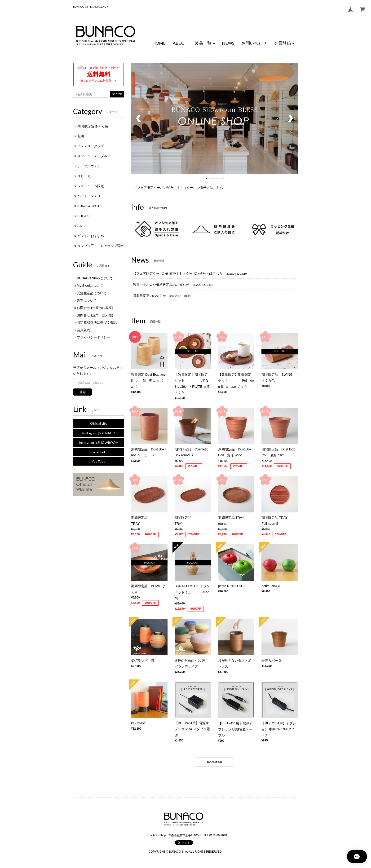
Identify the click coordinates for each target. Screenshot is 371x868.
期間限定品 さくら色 (93, 126)
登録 (83, 392)
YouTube (99, 461)
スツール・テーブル (92, 156)
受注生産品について (92, 293)
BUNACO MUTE (90, 206)
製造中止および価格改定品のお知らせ (161, 285)
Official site (99, 423)
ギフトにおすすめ (91, 236)
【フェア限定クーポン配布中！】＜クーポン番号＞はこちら (178, 188)
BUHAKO (84, 216)
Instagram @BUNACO (99, 433)
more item (214, 762)
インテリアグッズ (91, 146)
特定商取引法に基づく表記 (97, 322)
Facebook (99, 452)
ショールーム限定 (91, 186)
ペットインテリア (91, 196)
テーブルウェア (89, 166)
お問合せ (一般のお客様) (95, 308)
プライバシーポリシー (93, 337)
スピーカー (86, 176)
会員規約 (84, 330)
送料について (87, 300)
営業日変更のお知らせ (150, 296)
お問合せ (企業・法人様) (95, 315)
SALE (82, 226)
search (117, 94)
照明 (81, 136)
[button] (205, 43)
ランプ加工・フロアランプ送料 (101, 246)
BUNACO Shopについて (95, 278)
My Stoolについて (90, 286)
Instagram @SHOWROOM (99, 443)
